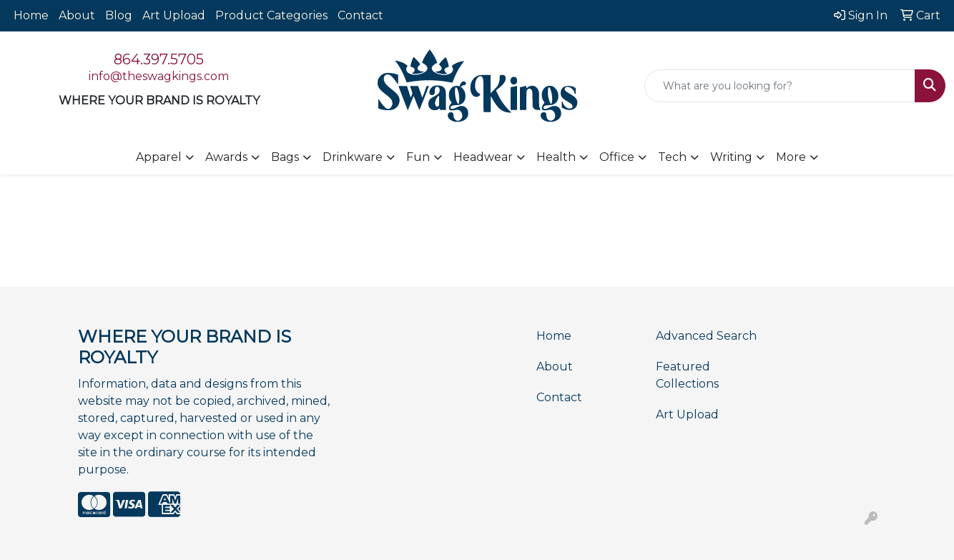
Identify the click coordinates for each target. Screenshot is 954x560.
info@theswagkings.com (159, 76)
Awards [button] (226, 157)
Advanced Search (706, 336)
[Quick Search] (780, 86)
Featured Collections (687, 375)
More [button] (791, 157)
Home (31, 15)
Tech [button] (672, 157)
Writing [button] (731, 157)
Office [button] (617, 157)
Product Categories (271, 15)
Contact (360, 15)
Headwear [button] (483, 157)
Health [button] (556, 157)
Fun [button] (418, 157)
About (77, 15)
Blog (119, 15)
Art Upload (174, 15)
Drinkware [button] (353, 157)
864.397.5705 (159, 59)
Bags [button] (285, 157)
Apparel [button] (159, 157)
